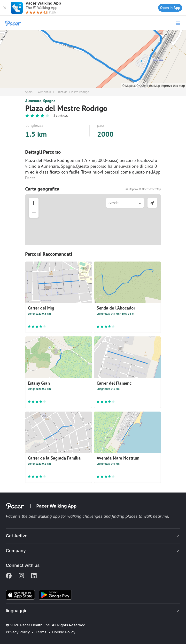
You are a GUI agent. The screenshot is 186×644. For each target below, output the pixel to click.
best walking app (45, 516)
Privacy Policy (18, 632)
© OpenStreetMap (148, 86)
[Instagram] (21, 576)
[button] (5, 8)
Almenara (44, 92)
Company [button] (16, 551)
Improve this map (173, 86)
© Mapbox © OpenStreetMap (143, 189)
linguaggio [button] (17, 611)
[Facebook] (9, 576)
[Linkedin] (34, 576)
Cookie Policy (64, 632)
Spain (29, 92)
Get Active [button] (17, 536)
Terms (41, 632)
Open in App (170, 8)
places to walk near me (147, 516)
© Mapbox (129, 86)
